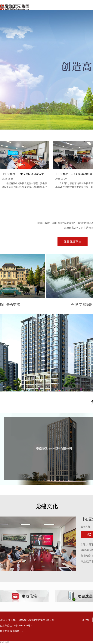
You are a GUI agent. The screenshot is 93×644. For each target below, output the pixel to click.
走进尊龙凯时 (78, 8)
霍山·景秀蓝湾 (19, 305)
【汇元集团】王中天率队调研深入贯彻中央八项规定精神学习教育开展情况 (45, 174)
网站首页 (55, 8)
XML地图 (5, 642)
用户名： (87, 620)
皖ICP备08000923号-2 (21, 626)
